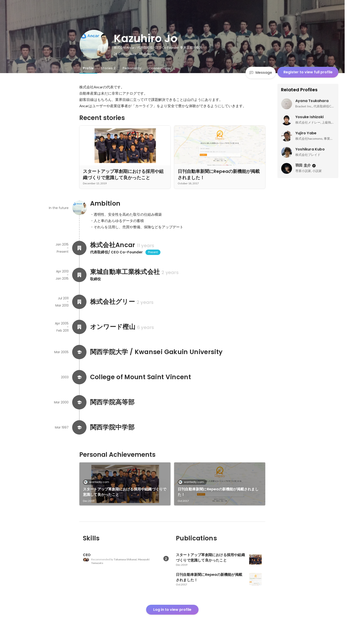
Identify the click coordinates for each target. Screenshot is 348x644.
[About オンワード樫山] (79, 327)
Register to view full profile (308, 72)
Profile (88, 68)
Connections (159, 68)
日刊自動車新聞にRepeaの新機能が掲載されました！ (218, 492)
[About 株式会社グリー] (79, 302)
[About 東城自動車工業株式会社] (79, 275)
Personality (132, 68)
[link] (125, 484)
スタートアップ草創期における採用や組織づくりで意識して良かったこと (125, 492)
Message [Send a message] (261, 73)
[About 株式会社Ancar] (79, 248)
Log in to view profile (172, 610)
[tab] (88, 68)
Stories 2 (108, 68)
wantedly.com (98, 482)
